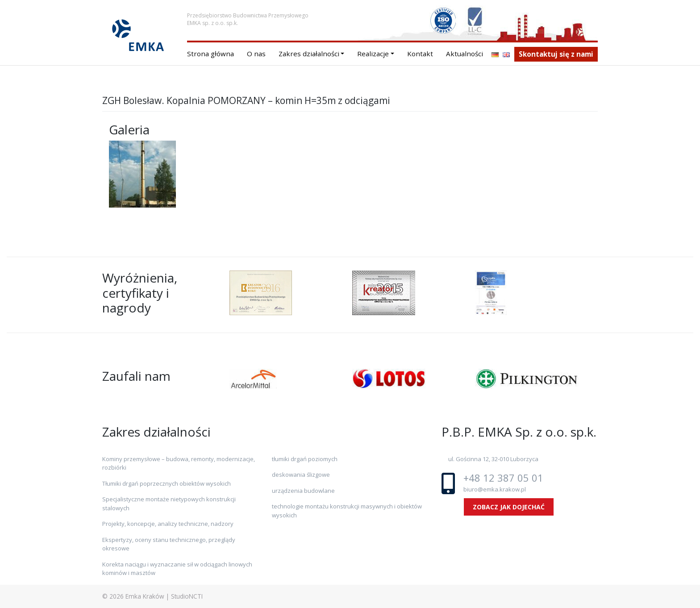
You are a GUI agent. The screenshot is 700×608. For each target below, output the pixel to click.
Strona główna (210, 54)
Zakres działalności (309, 54)
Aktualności (465, 54)
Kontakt (420, 54)
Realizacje (373, 54)
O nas (256, 54)
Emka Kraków (145, 596)
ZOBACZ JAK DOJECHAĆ (509, 507)
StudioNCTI (187, 596)
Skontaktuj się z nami (556, 54)
